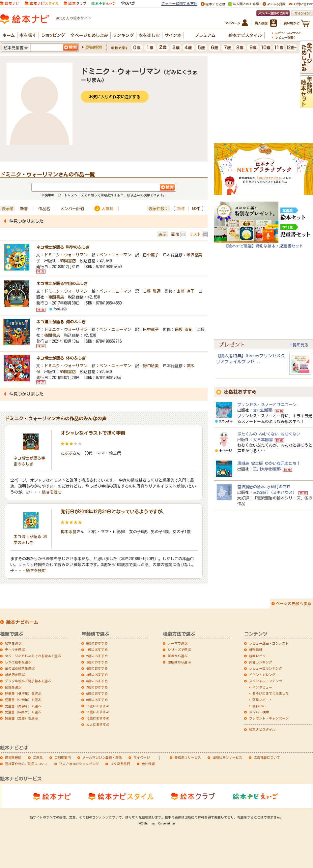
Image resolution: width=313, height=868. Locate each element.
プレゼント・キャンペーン (269, 718)
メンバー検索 (259, 712)
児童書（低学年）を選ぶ (23, 693)
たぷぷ (67, 453)
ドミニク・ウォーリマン (66, 255)
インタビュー (262, 687)
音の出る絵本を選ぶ (20, 668)
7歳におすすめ (97, 687)
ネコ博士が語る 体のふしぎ (61, 358)
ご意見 (38, 757)
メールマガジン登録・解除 (102, 757)
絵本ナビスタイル (262, 729)
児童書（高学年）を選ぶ (23, 706)
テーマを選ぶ (15, 650)
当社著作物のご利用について (26, 764)
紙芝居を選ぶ (15, 675)
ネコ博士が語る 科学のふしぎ (63, 247)
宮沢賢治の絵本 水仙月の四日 (264, 487)
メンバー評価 (72, 209)
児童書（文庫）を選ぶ (21, 718)
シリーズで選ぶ (179, 650)
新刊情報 (256, 650)
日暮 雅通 (152, 291)
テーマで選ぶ (178, 643)
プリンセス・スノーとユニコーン (267, 404)
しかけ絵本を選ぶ (18, 662)
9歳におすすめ (97, 700)
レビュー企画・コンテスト (269, 643)
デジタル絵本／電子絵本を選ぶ (28, 681)
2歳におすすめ (97, 656)
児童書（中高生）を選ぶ (23, 712)
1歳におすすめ (97, 650)
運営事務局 (13, 757)
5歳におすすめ (97, 675)
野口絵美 (151, 366)
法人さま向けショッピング (79, 764)
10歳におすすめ (98, 706)
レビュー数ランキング (266, 668)
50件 (196, 209)
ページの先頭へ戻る (294, 603)
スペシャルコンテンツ (266, 681)
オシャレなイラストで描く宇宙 (93, 433)
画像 (175, 234)
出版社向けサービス (227, 757)
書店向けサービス (188, 757)
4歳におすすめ (97, 668)
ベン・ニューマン (115, 255)
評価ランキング (261, 662)
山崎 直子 (185, 291)
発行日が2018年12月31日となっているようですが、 (114, 512)
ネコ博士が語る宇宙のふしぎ (62, 283)
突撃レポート (262, 700)
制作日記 (259, 706)
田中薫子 (151, 255)
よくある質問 (120, 764)
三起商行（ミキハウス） (275, 492)
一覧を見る (299, 345)
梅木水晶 (69, 531)
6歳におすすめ (97, 681)
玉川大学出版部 (267, 469)
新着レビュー (259, 656)
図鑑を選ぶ (13, 687)
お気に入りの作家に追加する (115, 97)
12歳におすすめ (98, 718)
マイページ (142, 757)
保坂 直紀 (184, 329)
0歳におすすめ (97, 643)
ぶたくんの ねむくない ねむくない (269, 434)
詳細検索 (94, 47)
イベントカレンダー (264, 675)
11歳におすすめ (98, 712)
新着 (24, 209)
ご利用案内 (63, 757)
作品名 (44, 209)
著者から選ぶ (178, 656)
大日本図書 (263, 439)
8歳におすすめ (97, 693)
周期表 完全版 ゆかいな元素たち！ (269, 463)
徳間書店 (68, 261)
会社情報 (148, 764)
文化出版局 (263, 410)
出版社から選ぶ (179, 662)
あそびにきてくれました (270, 693)
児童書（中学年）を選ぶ (23, 700)
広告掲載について (267, 757)
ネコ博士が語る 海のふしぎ (61, 322)
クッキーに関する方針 (179, 3)
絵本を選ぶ (13, 643)
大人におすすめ (98, 724)
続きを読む (52, 492)
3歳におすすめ (97, 662)
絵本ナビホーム (22, 622)
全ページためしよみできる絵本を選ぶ (33, 656)
